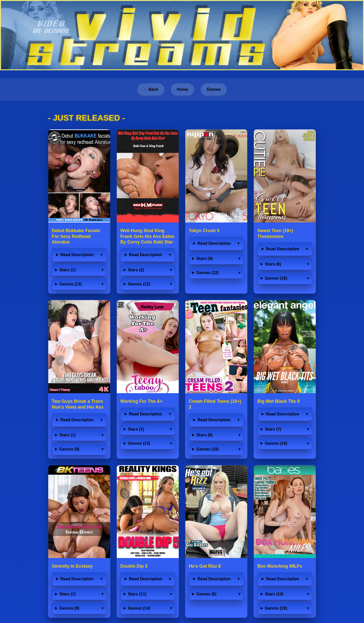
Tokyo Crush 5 (204, 231)
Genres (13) (71, 284)
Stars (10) (274, 594)
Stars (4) (204, 259)
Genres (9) (69, 449)
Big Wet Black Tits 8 (279, 401)
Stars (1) (67, 270)
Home (183, 89)
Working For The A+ (141, 401)
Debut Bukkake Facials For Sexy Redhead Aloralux (76, 236)
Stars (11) (137, 594)
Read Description (77, 255)
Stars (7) (273, 429)
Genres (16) (276, 278)
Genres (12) (139, 284)
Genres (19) (208, 449)
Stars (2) (136, 270)
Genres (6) (206, 594)
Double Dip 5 (134, 566)
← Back (151, 89)
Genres (214, 89)
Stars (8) (204, 435)
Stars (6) (273, 264)
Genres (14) (276, 443)
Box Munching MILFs (280, 566)
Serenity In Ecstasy (72, 566)
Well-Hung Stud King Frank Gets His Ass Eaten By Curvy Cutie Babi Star (147, 236)
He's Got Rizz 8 (205, 566)
